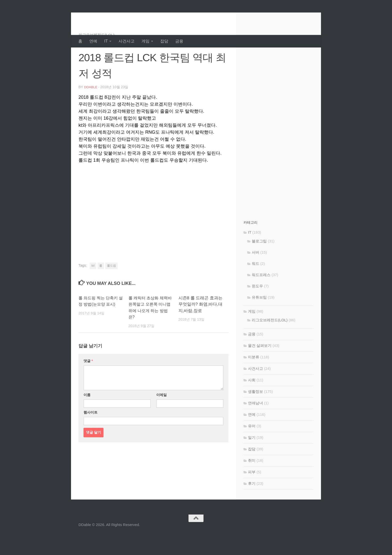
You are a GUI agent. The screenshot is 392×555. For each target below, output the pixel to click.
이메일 (161, 415)
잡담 (164, 41)
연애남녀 (255, 423)
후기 (252, 503)
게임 (145, 41)
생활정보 (255, 411)
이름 (87, 415)
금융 (179, 41)
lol (93, 285)
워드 (255, 283)
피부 (252, 492)
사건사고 (126, 41)
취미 (252, 480)
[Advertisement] (153, 226)
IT (106, 41)
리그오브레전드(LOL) (98, 55)
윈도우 (257, 306)
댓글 (88, 381)
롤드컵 (111, 285)
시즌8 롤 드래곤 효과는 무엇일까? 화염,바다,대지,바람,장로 (201, 324)
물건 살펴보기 (260, 365)
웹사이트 (90, 432)
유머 (252, 446)
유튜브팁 (259, 317)
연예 (93, 41)
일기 (252, 457)
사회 (252, 400)
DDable (96, 17)
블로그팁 (259, 261)
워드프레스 (261, 295)
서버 (255, 272)
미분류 (254, 377)
